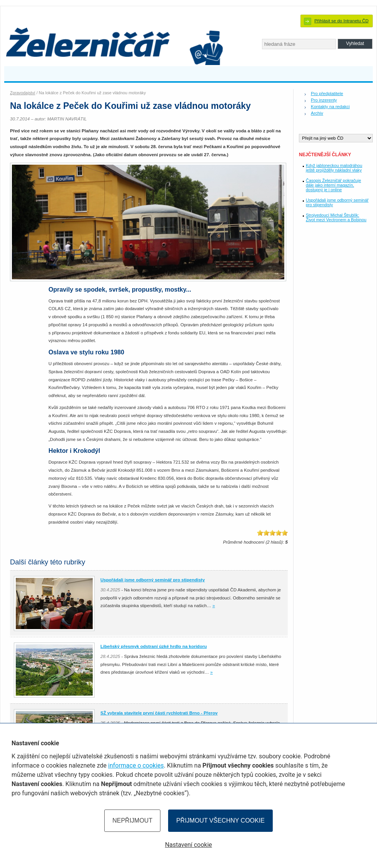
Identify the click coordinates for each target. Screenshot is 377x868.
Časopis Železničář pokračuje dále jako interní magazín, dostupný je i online (333, 185)
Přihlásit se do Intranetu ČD (341, 21)
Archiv (317, 113)
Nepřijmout (132, 820)
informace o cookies (136, 765)
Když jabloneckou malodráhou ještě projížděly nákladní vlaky (334, 168)
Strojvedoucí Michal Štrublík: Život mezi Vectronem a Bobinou (336, 217)
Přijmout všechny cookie (220, 820)
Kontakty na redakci (330, 107)
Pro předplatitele (327, 93)
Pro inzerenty (324, 100)
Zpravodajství (23, 93)
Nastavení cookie (188, 845)
